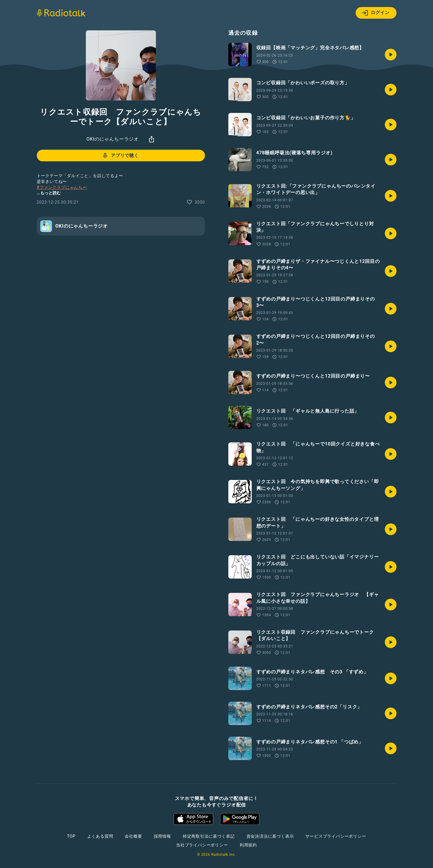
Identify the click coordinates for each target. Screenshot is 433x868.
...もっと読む (49, 193)
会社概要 (133, 836)
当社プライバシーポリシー (202, 845)
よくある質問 (100, 836)
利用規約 (248, 845)
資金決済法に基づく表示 (270, 836)
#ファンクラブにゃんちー (62, 187)
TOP (71, 836)
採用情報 (162, 836)
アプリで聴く (120, 156)
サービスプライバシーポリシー (336, 836)
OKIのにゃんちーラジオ (113, 139)
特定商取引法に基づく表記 (209, 836)
